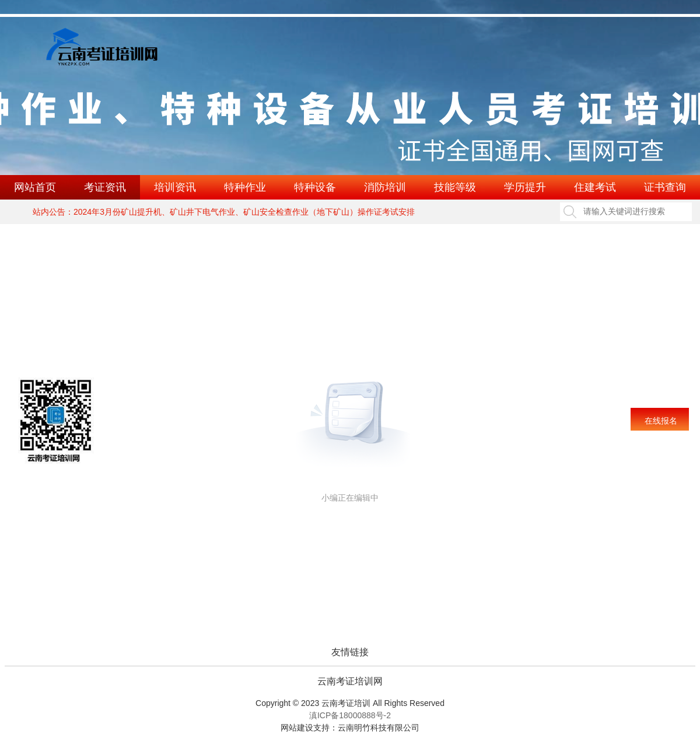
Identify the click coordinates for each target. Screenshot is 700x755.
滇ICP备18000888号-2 (350, 715)
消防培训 (385, 187)
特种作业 (245, 187)
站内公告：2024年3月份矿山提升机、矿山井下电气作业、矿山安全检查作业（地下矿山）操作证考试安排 (224, 212)
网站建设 (297, 728)
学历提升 (525, 187)
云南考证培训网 (350, 681)
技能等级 (455, 187)
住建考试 (595, 187)
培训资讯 (175, 187)
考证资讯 (105, 187)
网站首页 (35, 187)
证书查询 (665, 187)
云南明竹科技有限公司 (379, 728)
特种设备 (315, 187)
